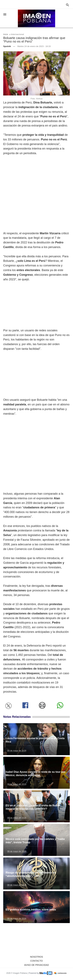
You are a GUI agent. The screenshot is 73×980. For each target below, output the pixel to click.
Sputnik (7, 46)
